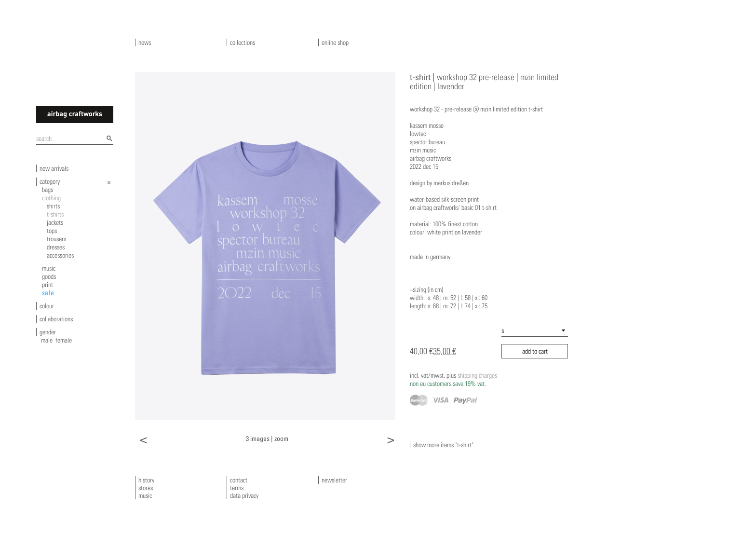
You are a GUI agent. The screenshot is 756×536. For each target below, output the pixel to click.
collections (243, 42)
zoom (281, 438)
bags (47, 190)
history (146, 480)
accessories (60, 255)
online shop (335, 42)
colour (47, 306)
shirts (53, 206)
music (49, 268)
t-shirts (55, 214)
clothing (51, 198)
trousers (56, 239)
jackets (55, 222)
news (145, 42)
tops (52, 231)
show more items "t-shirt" (443, 445)
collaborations (56, 319)
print (47, 285)
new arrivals (54, 168)
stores (146, 488)
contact (239, 480)
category (50, 181)
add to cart (535, 351)
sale (48, 293)
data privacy (244, 495)
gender (48, 332)
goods (49, 276)
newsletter (334, 480)
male (47, 340)
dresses (56, 247)
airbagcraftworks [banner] (75, 115)
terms (237, 488)
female (64, 340)
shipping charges (453, 379)
